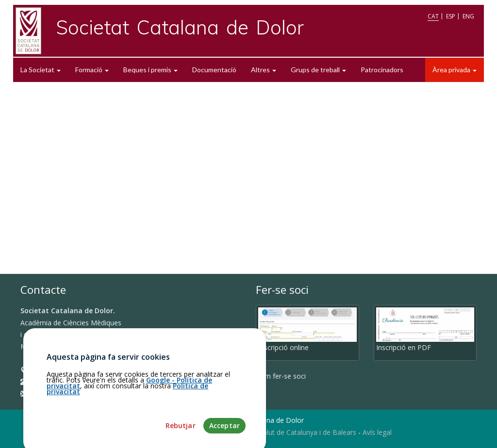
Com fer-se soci (281, 376)
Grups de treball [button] (318, 70)
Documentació (214, 70)
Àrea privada (455, 70)
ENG (468, 16)
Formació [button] (92, 70)
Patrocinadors (382, 70)
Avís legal (377, 432)
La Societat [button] (41, 70)
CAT (433, 16)
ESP (451, 16)
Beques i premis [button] (150, 70)
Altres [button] (264, 70)
